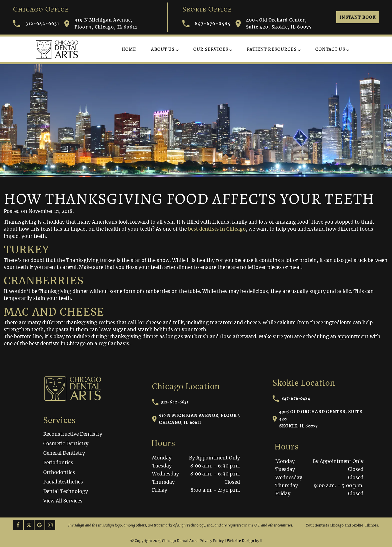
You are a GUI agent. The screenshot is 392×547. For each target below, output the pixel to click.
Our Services (211, 49)
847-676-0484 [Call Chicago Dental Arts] (206, 24)
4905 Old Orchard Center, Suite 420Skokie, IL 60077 (317, 419)
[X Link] (29, 525)
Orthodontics (59, 473)
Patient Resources (272, 49)
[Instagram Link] (50, 525)
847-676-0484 (291, 398)
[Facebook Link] (18, 525)
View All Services (63, 501)
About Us (163, 49)
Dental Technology (66, 492)
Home (129, 49)
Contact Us (330, 49)
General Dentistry (64, 453)
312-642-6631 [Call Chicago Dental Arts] (36, 24)
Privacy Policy (212, 541)
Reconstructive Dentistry (73, 434)
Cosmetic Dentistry (66, 444)
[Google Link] (39, 525)
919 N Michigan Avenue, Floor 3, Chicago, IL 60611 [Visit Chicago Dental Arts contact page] (101, 24)
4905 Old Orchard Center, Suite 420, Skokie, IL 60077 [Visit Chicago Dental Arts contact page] (274, 24)
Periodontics (58, 463)
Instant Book (358, 17)
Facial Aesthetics (63, 482)
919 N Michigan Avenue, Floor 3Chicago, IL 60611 (196, 419)
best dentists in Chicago (217, 229)
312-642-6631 (170, 402)
